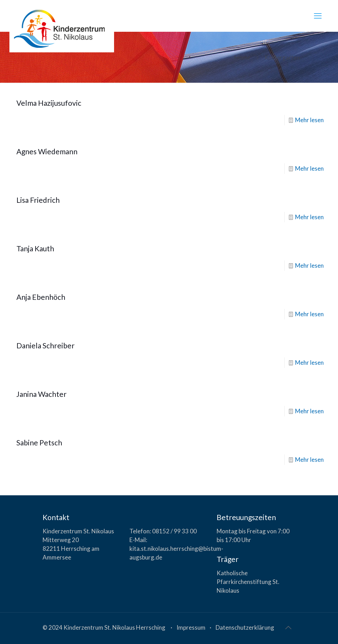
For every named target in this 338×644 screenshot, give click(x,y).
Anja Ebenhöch (41, 297)
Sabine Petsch (39, 442)
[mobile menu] (318, 16)
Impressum (191, 627)
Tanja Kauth (35, 248)
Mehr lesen (309, 120)
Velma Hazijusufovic (49, 103)
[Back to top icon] (288, 627)
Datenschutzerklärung (245, 627)
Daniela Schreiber (46, 345)
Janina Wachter (42, 394)
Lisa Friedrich (38, 200)
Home (242, 57)
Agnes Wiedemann (47, 151)
